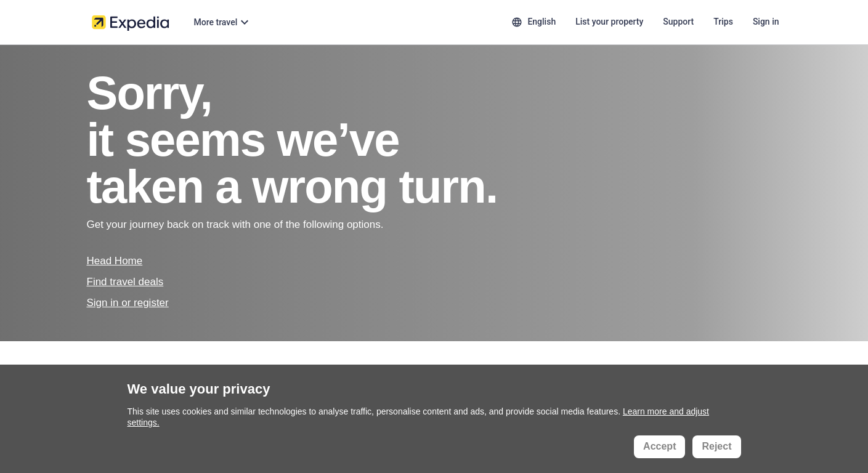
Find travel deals (125, 282)
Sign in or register (128, 303)
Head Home (115, 261)
